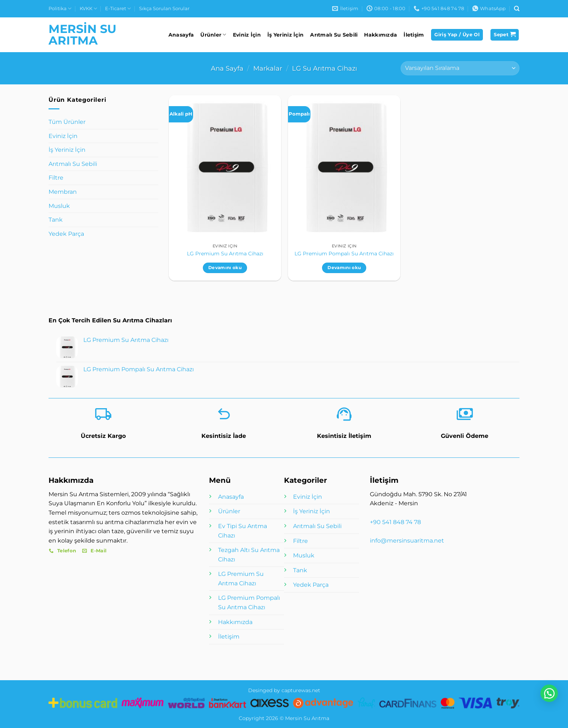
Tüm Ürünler (67, 122)
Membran (63, 192)
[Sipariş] (460, 68)
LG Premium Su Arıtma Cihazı (225, 254)
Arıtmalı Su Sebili (334, 35)
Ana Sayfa (227, 68)
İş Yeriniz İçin (285, 35)
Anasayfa (181, 35)
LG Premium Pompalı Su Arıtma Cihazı (344, 254)
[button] (457, 35)
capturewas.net (301, 690)
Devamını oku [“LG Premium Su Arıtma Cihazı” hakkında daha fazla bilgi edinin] (225, 268)
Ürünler (213, 35)
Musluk (59, 206)
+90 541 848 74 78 (395, 522)
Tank (56, 220)
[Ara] (517, 9)
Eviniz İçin (247, 35)
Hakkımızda (381, 35)
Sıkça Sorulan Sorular (164, 9)
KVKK (88, 9)
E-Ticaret (118, 9)
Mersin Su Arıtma (82, 35)
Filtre (56, 178)
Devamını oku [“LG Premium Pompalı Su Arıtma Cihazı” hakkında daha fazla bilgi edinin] (344, 268)
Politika (60, 9)
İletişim (414, 35)
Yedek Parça (66, 234)
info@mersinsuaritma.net (407, 541)
